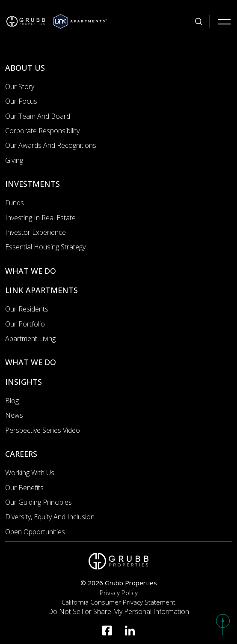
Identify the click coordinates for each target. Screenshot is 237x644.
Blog (12, 401)
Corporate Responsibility (42, 131)
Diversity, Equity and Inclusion (50, 517)
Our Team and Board (38, 116)
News (14, 415)
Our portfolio (25, 324)
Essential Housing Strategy (45, 247)
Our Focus (21, 101)
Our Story (20, 87)
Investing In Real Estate (40, 218)
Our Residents (27, 309)
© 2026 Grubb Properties (119, 583)
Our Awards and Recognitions (51, 145)
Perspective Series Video (43, 430)
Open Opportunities (35, 532)
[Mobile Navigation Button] (224, 21)
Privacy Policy (119, 593)
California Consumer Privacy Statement (118, 602)
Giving (14, 160)
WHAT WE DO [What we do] (31, 271)
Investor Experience (36, 232)
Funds (15, 203)
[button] (223, 625)
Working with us (30, 473)
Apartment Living (30, 338)
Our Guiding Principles (39, 502)
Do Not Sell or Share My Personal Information (118, 611)
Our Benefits (24, 488)
